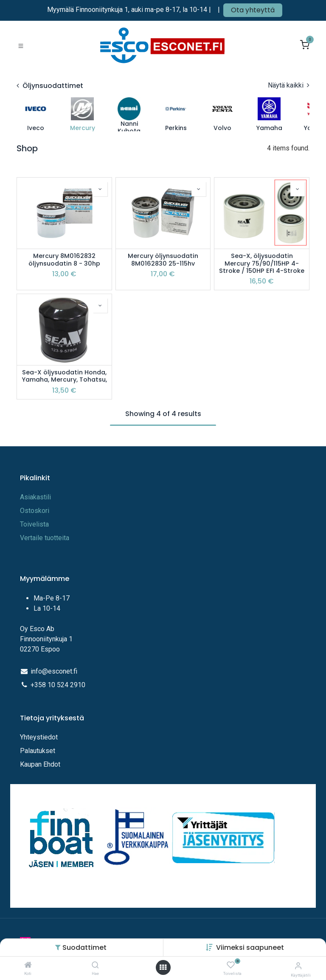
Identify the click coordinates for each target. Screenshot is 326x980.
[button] (250, 947)
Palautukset (38, 751)
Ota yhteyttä (253, 10)
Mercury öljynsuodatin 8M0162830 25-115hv (163, 260)
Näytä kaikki (289, 85)
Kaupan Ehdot (40, 764)
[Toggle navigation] (21, 45)
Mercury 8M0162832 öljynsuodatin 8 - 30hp (64, 260)
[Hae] (95, 965)
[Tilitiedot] (298, 966)
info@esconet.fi (54, 671)
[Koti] (28, 965)
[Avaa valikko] (163, 967)
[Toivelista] (231, 965)
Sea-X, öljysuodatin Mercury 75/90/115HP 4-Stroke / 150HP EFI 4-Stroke (262, 263)
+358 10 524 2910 (58, 685)
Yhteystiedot (40, 737)
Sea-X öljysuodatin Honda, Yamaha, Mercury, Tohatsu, (64, 376)
